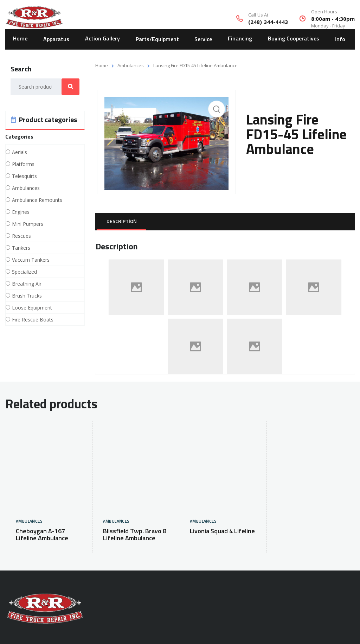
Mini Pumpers (28, 224)
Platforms (23, 164)
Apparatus (56, 39)
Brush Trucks (27, 296)
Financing (240, 39)
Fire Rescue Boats (33, 320)
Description (122, 222)
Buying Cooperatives (294, 39)
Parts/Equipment (157, 39)
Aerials (20, 152)
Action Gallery (102, 39)
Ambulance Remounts (37, 200)
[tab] (122, 222)
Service (203, 39)
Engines (21, 212)
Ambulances (131, 65)
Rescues (21, 236)
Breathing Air (27, 284)
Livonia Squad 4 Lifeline (222, 531)
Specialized (24, 272)
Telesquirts (24, 176)
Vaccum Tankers (31, 260)
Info (340, 39)
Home (20, 39)
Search (70, 87)
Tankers (21, 248)
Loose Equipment (32, 308)
